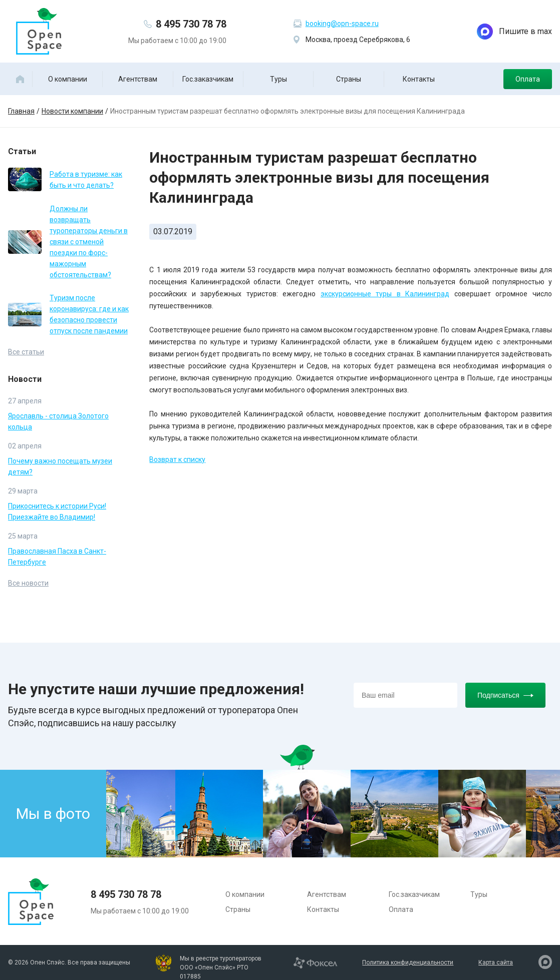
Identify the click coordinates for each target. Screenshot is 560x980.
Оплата (528, 79)
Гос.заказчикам (208, 79)
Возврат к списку (177, 459)
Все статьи (26, 352)
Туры (278, 79)
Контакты (419, 79)
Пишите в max (514, 32)
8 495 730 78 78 (191, 24)
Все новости (28, 583)
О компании (68, 79)
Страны (349, 79)
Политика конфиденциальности (408, 962)
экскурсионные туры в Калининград (385, 294)
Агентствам (138, 79)
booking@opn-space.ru (342, 24)
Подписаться (505, 695)
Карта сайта (496, 962)
